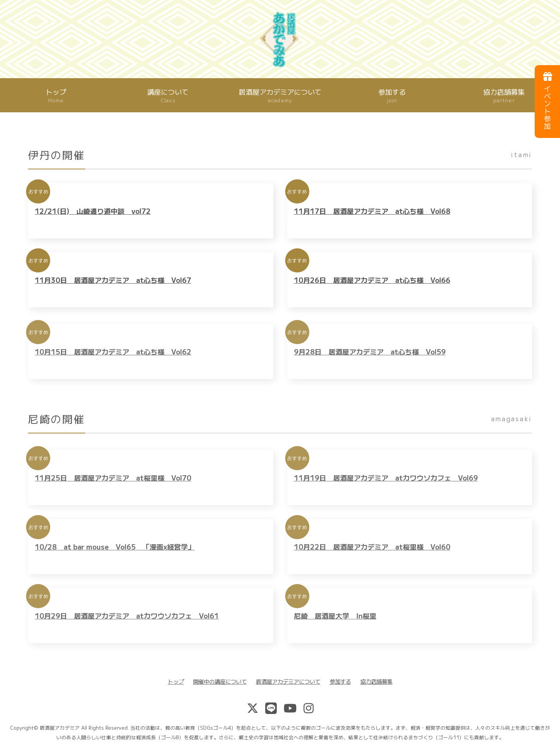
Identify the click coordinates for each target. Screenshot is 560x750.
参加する (392, 95)
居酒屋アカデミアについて (280, 95)
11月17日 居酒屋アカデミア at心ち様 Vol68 (372, 216)
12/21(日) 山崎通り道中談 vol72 (93, 216)
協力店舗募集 (376, 681)
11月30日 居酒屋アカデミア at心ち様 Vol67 (113, 285)
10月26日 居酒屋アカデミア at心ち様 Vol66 (372, 285)
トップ (56, 95)
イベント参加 (547, 101)
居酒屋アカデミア (60, 728)
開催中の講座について (220, 681)
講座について (168, 95)
